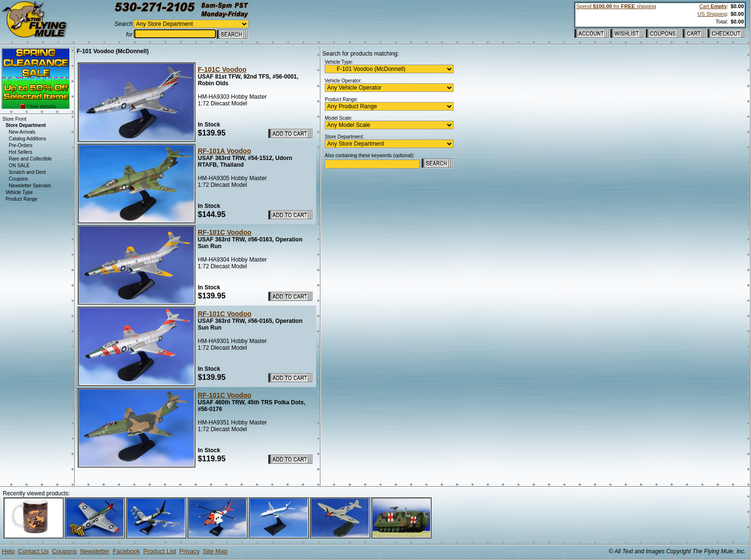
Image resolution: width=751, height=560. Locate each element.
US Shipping (712, 14)
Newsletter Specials (30, 186)
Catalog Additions (27, 139)
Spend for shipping (616, 6)
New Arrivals (22, 132)
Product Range (22, 199)
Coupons (18, 179)
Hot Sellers (20, 152)
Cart (713, 6)
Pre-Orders (20, 145)
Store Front (14, 119)
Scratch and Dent (27, 172)
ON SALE (19, 166)
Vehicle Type (19, 192)
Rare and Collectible (30, 159)
